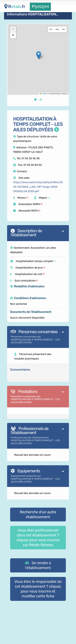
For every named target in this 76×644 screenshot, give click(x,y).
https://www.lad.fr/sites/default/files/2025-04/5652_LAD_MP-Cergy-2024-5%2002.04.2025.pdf (38, 187)
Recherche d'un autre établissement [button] (38, 515)
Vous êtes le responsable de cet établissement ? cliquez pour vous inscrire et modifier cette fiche (38, 589)
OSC (64, 29)
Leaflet (43, 94)
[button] (39, 55)
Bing (57, 29)
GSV (51, 29)
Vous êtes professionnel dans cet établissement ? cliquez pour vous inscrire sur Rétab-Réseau (38, 538)
